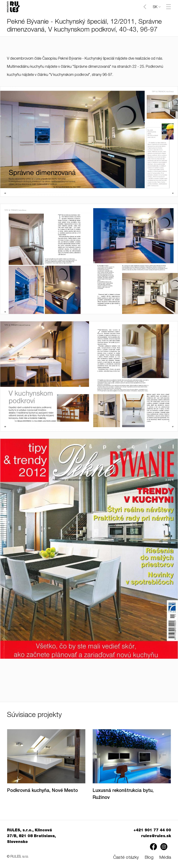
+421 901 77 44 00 (152, 831)
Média (165, 858)
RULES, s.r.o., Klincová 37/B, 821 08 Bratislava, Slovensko (31, 836)
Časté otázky (126, 858)
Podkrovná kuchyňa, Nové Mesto (42, 791)
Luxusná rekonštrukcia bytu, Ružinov (123, 794)
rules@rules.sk (156, 836)
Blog (149, 858)
